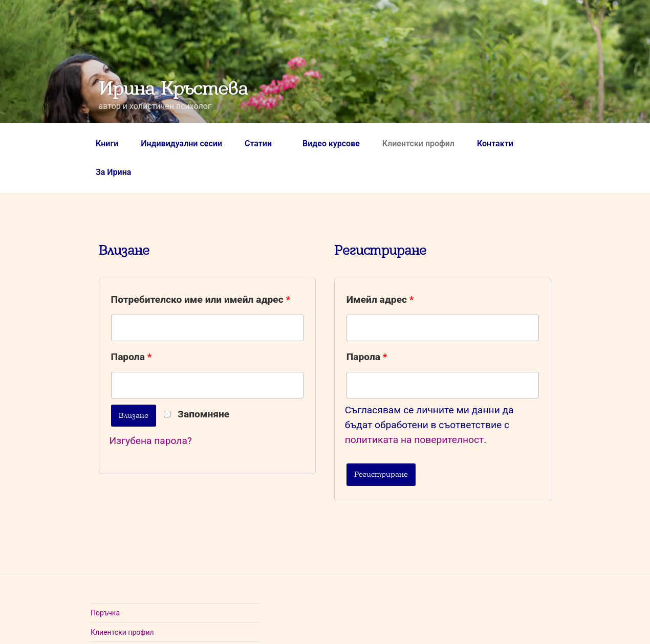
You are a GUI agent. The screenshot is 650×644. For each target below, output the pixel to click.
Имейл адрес (380, 299)
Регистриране (381, 474)
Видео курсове (331, 143)
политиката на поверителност (415, 440)
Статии (264, 143)
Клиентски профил (418, 143)
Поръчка (105, 613)
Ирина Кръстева (173, 88)
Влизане (134, 415)
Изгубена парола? (151, 441)
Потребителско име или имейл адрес (201, 299)
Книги (107, 143)
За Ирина (113, 172)
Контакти (495, 143)
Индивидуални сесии (181, 143)
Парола (132, 357)
